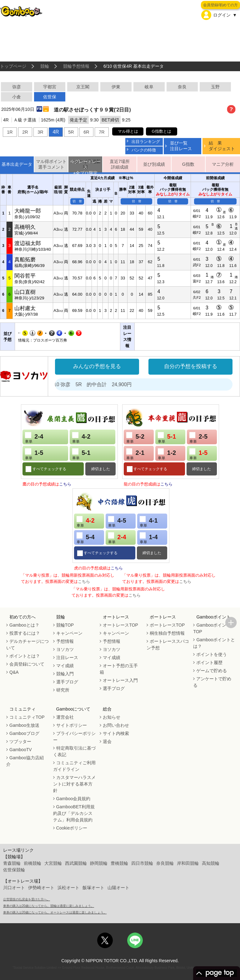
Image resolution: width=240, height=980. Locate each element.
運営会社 (65, 717)
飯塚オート (93, 888)
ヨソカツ (65, 649)
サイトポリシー (72, 725)
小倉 (17, 97)
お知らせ (112, 717)
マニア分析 (223, 164)
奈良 (182, 87)
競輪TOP (65, 625)
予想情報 (65, 641)
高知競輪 (211, 863)
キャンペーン (69, 633)
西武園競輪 (76, 863)
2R (25, 132)
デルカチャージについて (27, 645)
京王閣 (83, 87)
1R (10, 132)
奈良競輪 (165, 863)
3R (40, 132)
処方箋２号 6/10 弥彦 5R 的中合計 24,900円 (88, 384)
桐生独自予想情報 (167, 633)
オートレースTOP (120, 625)
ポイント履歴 (209, 662)
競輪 (45, 66)
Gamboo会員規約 (73, 799)
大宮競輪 (53, 863)
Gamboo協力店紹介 (25, 761)
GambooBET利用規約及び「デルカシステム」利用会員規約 (74, 813)
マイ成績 (65, 666)
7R (102, 132)
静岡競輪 (99, 863)
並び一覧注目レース (181, 146)
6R (86, 132)
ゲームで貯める (212, 671)
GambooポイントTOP (212, 628)
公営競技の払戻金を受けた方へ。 (27, 899)
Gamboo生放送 (24, 725)
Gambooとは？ (24, 625)
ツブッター (20, 741)
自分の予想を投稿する (191, 366)
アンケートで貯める (212, 682)
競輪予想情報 (76, 66)
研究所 (63, 690)
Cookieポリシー (72, 828)
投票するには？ (25, 633)
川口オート (14, 888)
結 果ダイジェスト (222, 146)
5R (71, 132)
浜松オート (68, 888)
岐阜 (149, 87)
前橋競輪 (32, 863)
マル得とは (128, 131)
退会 (107, 741)
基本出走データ (17, 164)
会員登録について (27, 664)
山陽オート (118, 888)
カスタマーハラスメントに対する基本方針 (74, 784)
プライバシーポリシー (74, 737)
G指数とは (162, 131)
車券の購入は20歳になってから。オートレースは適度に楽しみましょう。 (55, 912)
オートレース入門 (120, 680)
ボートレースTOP (167, 625)
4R (56, 132)
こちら (65, 484)
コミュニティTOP (27, 717)
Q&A (14, 672)
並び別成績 (154, 164)
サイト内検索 (116, 733)
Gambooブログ (24, 733)
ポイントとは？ (25, 656)
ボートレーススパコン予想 (168, 645)
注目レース (67, 657)
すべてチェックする (49, 469)
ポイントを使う (212, 654)
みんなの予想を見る (97, 366)
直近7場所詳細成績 (120, 164)
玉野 (215, 87)
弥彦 (17, 87)
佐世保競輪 (14, 870)
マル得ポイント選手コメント (51, 164)
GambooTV (21, 750)
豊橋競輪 (119, 863)
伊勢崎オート (41, 888)
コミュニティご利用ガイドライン (74, 766)
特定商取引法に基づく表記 (74, 751)
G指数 (188, 164)
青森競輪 (12, 863)
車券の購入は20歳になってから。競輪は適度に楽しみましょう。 (49, 906)
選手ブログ (67, 682)
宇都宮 (50, 87)
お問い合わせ (116, 725)
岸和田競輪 (188, 863)
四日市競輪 (142, 863)
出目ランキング (146, 142)
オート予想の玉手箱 (119, 669)
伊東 (116, 87)
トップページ (13, 66)
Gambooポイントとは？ (214, 643)
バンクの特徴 (144, 150)
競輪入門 (65, 674)
